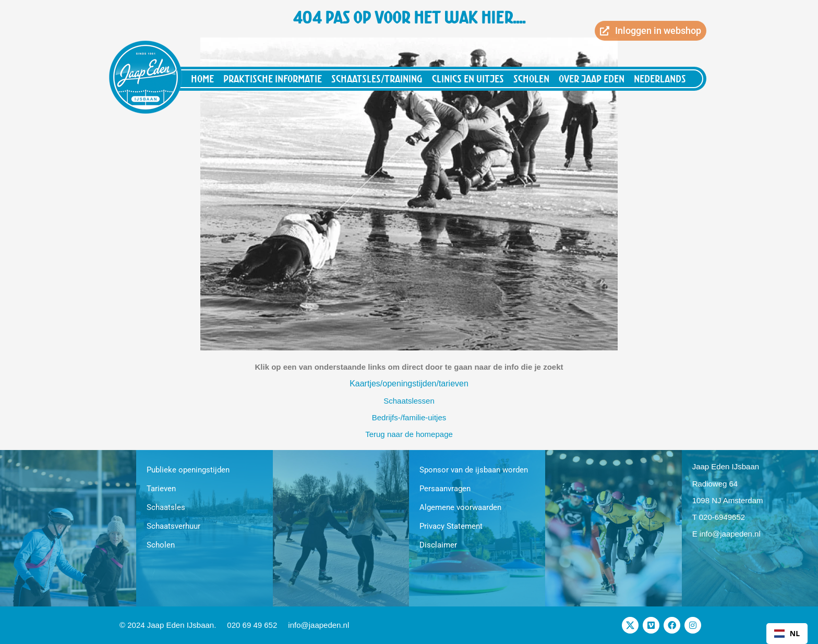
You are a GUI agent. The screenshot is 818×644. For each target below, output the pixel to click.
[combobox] (787, 634)
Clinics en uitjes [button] (468, 78)
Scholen (161, 545)
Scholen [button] (531, 78)
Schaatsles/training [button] (377, 78)
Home (202, 78)
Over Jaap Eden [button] (592, 78)
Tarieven (161, 489)
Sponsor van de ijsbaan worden (474, 470)
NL (787, 633)
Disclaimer (438, 545)
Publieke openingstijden (188, 470)
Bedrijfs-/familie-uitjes (409, 417)
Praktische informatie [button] (273, 78)
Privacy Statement (451, 526)
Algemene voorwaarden (460, 507)
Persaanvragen (445, 489)
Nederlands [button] (660, 78)
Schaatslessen (409, 401)
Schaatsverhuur (173, 526)
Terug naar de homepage (409, 434)
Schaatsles (166, 507)
